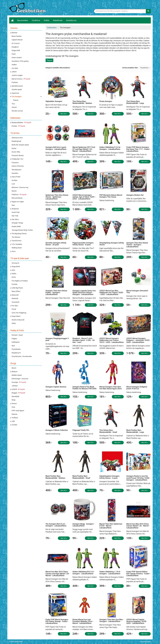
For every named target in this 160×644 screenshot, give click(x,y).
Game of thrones (18, 166)
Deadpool (15, 47)
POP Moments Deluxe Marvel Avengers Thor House (111, 196)
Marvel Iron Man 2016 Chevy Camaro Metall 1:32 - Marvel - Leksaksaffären (138, 526)
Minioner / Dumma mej (20, 187)
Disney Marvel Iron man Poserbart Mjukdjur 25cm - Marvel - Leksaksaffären (83, 621)
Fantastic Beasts (18, 155)
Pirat (13, 407)
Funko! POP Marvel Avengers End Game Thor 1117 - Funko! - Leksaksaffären (138, 149)
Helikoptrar (16, 342)
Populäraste (145, 68)
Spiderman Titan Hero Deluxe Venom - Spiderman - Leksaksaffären (57, 197)
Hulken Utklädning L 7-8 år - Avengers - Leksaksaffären (110, 573)
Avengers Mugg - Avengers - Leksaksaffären (83, 525)
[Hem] (12, 20)
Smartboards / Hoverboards (22, 356)
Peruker (18, 126)
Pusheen (15, 82)
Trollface (15, 418)
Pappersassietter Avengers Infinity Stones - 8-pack (83, 244)
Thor (13, 104)
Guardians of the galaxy (20, 61)
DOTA (14, 277)
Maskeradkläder (21, 123)
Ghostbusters (17, 170)
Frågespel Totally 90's (81, 430)
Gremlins (15, 173)
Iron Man (15, 68)
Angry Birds (16, 266)
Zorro (14, 251)
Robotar (15, 414)
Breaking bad (16, 141)
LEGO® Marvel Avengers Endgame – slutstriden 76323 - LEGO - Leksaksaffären (138, 340)
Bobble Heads (17, 375)
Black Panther (17, 36)
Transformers (17, 241)
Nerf (13, 346)
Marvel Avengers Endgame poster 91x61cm (137, 388)
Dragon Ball (16, 50)
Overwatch (16, 302)
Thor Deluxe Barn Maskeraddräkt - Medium (82, 102)
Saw (13, 205)
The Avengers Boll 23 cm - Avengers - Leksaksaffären (56, 525)
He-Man (14, 180)
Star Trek (15, 216)
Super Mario (16, 316)
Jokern (14, 72)
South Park (16, 212)
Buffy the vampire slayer (20, 145)
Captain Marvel (17, 40)
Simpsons (15, 209)
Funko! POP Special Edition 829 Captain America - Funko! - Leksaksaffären (138, 574)
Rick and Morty (17, 198)
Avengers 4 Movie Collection (57, 430)
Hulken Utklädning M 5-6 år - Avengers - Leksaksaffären (84, 573)
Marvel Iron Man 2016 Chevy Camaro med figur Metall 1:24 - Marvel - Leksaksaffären (58, 574)
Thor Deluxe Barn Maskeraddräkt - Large (135, 102)
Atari (13, 270)
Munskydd (15, 396)
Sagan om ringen (18, 202)
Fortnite (14, 284)
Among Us (15, 263)
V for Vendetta (17, 244)
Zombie (14, 425)
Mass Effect (16, 291)
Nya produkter (23, 20)
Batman (14, 33)
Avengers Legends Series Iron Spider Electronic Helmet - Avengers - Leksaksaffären (84, 293)
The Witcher (16, 237)
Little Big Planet (17, 288)
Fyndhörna (36, 20)
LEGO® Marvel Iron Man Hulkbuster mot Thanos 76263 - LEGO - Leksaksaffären (111, 293)
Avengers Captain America (56, 387)
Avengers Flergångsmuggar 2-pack (57, 339)
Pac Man (15, 306)
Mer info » (64, 114)
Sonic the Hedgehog (19, 313)
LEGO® (18, 389)
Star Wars (15, 219)
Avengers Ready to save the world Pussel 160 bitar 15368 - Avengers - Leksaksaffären (138, 478)
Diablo (14, 274)
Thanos (16, 100)
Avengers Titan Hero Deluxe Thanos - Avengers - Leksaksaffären (137, 245)
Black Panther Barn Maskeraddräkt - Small (81, 477)
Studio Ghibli (16, 226)
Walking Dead (17, 248)
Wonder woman (17, 111)
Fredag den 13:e (17, 159)
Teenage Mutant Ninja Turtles (22, 230)
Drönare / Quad (17, 335)
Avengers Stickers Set (135, 195)
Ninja (14, 400)
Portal (14, 309)
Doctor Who (16, 152)
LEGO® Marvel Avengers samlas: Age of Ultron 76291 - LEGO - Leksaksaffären (84, 197)
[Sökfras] (120, 11)
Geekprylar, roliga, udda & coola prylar (28, 8)
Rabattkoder (58, 20)
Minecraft (15, 295)
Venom (14, 107)
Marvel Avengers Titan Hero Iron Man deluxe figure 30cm (111, 388)
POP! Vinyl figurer (18, 411)
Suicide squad (17, 89)
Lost (13, 184)
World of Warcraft (18, 320)
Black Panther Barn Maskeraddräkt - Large (135, 431)
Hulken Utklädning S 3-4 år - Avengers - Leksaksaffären (110, 148)
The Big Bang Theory (19, 234)
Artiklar (47, 20)
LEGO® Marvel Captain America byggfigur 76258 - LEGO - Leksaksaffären (137, 621)
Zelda (14, 323)
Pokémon (19, 195)
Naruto (14, 191)
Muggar (18, 393)
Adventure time (17, 138)
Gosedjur (19, 382)
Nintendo (15, 298)
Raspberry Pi (16, 353)
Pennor (14, 403)
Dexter (14, 148)
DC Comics (16, 43)
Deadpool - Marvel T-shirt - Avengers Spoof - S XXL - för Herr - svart (84, 340)
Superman (15, 93)
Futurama (15, 163)
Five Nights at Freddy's (20, 281)
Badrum (14, 372)
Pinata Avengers (106, 101)
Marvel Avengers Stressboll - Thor (138, 292)
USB (13, 421)
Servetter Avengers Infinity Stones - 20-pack (56, 244)
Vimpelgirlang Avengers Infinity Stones (112, 244)
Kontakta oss (71, 20)
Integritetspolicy (145, 642)
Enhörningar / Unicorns (20, 379)
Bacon (14, 368)
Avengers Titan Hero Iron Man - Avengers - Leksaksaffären (112, 620)
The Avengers (17, 97)
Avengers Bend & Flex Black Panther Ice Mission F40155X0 (84, 388)
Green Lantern (17, 57)
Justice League (17, 75)
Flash (14, 54)
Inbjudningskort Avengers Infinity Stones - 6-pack (109, 477)
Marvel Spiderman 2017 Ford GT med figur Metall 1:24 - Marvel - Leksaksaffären (84, 149)
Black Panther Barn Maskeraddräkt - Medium (55, 477)
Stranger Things (17, 223)
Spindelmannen (17, 86)
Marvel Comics (21, 79)
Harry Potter (16, 177)
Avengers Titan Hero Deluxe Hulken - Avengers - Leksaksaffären (56, 293)
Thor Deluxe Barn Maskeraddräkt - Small (108, 431)
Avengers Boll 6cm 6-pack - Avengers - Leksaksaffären (56, 148)
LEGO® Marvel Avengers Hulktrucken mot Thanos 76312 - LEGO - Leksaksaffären (112, 340)
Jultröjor (15, 386)
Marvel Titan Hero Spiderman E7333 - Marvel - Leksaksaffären (111, 526)
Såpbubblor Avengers (54, 101)
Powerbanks (16, 349)
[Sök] (148, 11)
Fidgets (14, 339)
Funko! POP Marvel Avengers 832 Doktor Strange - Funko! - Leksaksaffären (57, 621)
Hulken (14, 65)
